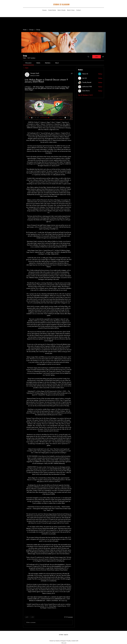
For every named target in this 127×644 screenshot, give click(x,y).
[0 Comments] (68, 617)
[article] (49, 349)
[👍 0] (27, 617)
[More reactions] (32, 617)
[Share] (72, 73)
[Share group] (103, 57)
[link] (28, 63)
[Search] (88, 57)
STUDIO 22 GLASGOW (61, 4)
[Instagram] (101, 13)
